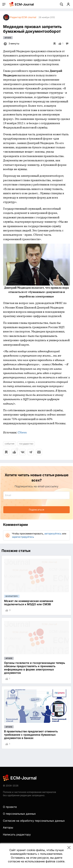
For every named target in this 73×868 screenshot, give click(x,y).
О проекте (10, 807)
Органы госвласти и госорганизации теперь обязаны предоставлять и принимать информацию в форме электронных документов (35, 668)
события (10, 444)
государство (26, 444)
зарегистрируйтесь (23, 537)
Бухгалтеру (12, 596)
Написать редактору (17, 834)
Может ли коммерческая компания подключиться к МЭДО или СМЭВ (29, 603)
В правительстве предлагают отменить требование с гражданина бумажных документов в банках (31, 735)
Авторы (8, 827)
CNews (22, 432)
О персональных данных (19, 814)
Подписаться (36, 510)
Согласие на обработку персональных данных (34, 821)
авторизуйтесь (53, 534)
